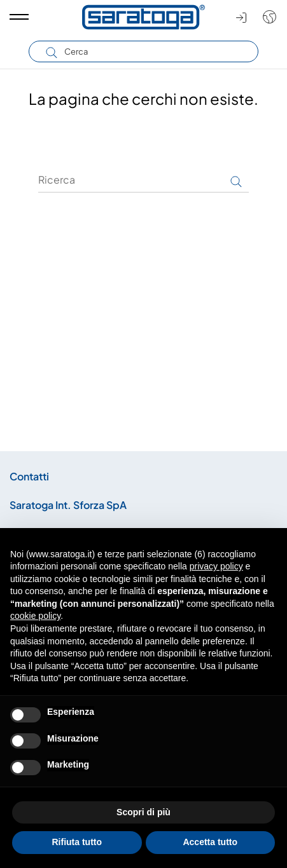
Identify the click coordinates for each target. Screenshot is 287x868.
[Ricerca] (143, 180)
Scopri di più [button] (143, 812)
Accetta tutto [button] (210, 842)
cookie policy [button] (35, 616)
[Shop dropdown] (266, 17)
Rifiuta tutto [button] (77, 842)
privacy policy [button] (216, 566)
